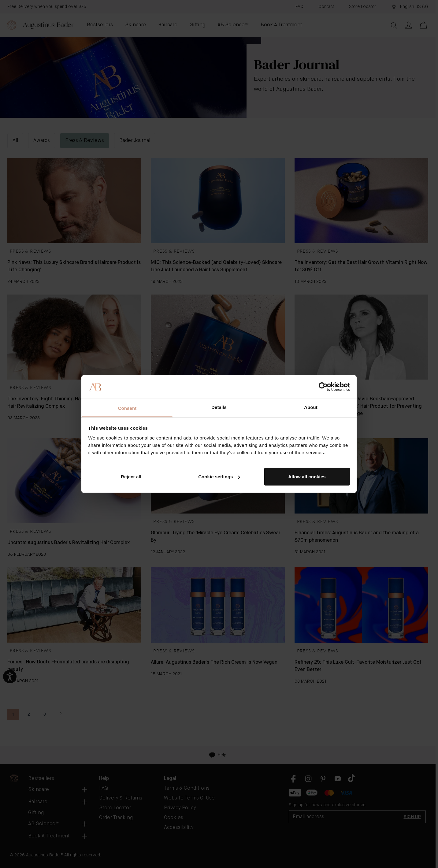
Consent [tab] (127, 408)
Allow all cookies (307, 477)
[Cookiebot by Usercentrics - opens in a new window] (323, 387)
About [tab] (311, 407)
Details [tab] (219, 407)
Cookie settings (219, 477)
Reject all (131, 477)
